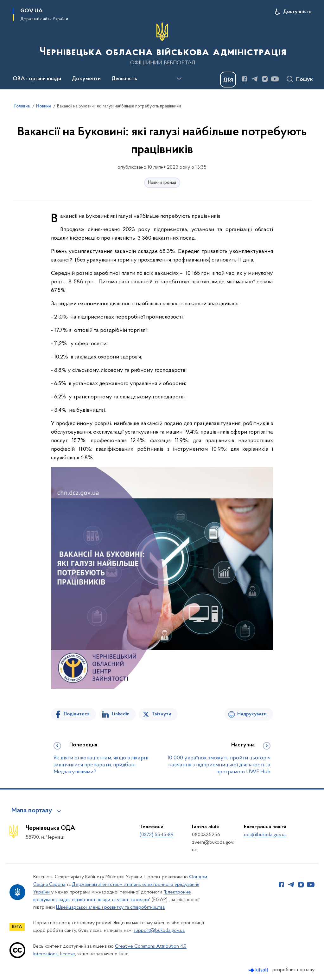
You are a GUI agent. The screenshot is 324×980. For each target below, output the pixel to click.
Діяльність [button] (124, 79)
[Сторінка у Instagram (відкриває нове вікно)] (265, 79)
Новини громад (162, 183)
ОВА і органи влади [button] (37, 79)
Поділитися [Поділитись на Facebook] (77, 714)
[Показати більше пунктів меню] (179, 79)
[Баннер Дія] (228, 80)
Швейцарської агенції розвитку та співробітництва (110, 907)
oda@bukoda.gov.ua (265, 835)
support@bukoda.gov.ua (159, 931)
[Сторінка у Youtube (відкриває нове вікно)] (275, 79)
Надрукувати (252, 714)
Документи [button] (86, 79)
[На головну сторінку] (162, 44)
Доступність (297, 12)
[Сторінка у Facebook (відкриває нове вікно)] (245, 79)
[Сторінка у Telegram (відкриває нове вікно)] (255, 79)
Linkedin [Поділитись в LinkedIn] (121, 714)
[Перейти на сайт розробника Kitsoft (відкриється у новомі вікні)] (259, 970)
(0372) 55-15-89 (157, 835)
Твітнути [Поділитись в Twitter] (162, 714)
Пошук (305, 80)
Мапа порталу (32, 811)
